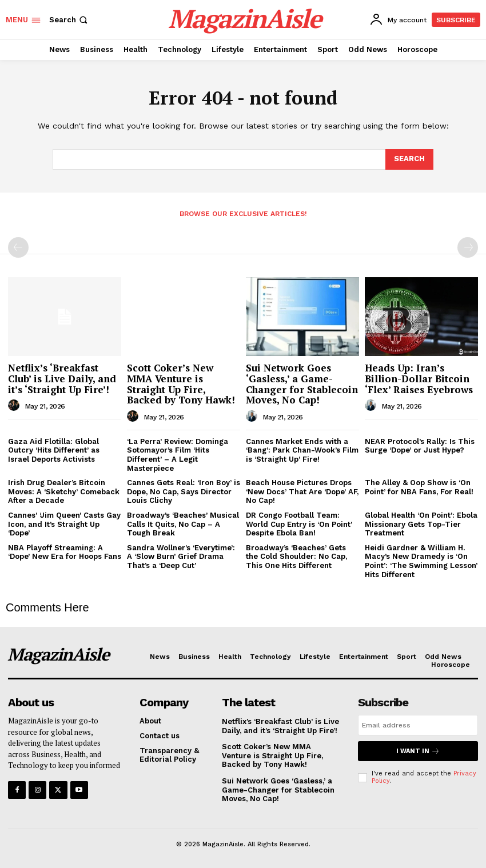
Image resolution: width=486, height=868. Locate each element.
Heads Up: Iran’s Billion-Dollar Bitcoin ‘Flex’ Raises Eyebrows (419, 378)
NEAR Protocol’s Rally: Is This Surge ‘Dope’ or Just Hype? (420, 446)
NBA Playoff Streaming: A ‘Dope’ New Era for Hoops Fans (65, 552)
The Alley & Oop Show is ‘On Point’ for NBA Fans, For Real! (419, 487)
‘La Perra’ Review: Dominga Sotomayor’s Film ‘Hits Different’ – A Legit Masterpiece (178, 455)
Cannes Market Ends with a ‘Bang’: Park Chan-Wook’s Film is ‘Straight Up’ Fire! (302, 450)
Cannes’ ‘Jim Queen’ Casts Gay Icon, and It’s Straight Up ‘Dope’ (64, 524)
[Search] (409, 159)
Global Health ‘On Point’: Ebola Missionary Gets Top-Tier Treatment (421, 524)
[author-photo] (15, 406)
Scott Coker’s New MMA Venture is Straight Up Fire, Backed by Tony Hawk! (181, 384)
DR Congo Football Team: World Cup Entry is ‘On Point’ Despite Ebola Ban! (299, 524)
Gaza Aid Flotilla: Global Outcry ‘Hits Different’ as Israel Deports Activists (54, 450)
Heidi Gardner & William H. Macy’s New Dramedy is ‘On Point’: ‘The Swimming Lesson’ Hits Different (421, 561)
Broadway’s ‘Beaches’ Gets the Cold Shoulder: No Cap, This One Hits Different (296, 557)
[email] (418, 725)
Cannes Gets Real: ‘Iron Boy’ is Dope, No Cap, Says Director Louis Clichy (184, 491)
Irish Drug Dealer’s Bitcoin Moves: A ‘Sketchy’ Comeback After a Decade (64, 491)
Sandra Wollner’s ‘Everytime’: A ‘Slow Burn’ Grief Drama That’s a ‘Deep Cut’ (181, 557)
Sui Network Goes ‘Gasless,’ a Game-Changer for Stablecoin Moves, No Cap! (302, 384)
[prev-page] (18, 247)
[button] (69, 20)
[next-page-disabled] (468, 247)
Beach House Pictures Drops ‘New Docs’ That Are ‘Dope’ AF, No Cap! (302, 491)
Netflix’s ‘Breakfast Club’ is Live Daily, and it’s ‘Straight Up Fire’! (62, 378)
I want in (418, 751)
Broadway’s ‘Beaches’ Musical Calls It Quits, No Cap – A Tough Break (183, 524)
